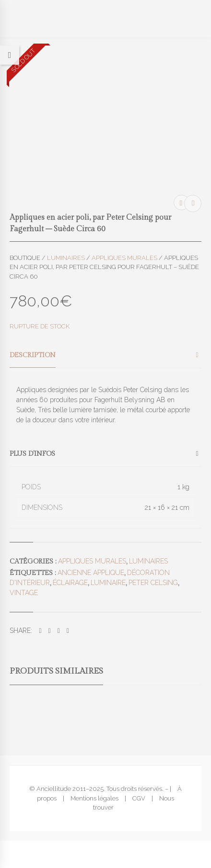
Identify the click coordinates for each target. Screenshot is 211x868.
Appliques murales (124, 258)
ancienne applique (91, 573)
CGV (139, 798)
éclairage (70, 583)
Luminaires (66, 258)
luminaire (108, 583)
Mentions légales (94, 798)
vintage (24, 593)
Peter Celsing (153, 583)
